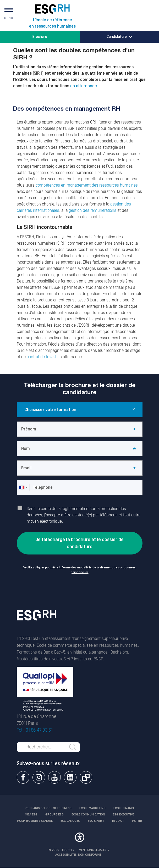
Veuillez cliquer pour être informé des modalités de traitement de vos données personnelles (79, 570)
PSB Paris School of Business (48, 808)
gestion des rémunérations (92, 210)
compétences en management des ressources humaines (87, 185)
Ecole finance (124, 808)
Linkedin (70, 777)
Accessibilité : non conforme (78, 855)
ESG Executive (124, 815)
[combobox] (23, 487)
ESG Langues (70, 821)
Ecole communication (88, 815)
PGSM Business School (35, 821)
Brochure (40, 37)
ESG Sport (96, 821)
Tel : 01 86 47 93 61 (35, 730)
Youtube (54, 777)
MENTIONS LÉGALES (93, 850)
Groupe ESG (54, 815)
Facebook (23, 777)
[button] (80, 838)
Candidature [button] (119, 37)
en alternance (84, 86)
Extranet (86, 777)
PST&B (137, 821)
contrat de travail (42, 357)
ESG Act (118, 821)
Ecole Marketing (92, 808)
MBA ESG (31, 815)
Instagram (39, 777)
